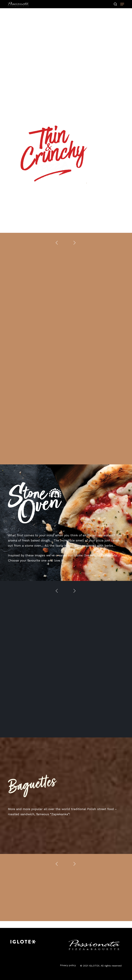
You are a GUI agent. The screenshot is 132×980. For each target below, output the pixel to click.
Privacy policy (68, 965)
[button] (122, 4)
